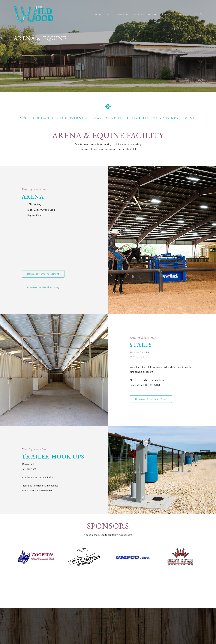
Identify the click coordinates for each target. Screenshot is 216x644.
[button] (43, 274)
